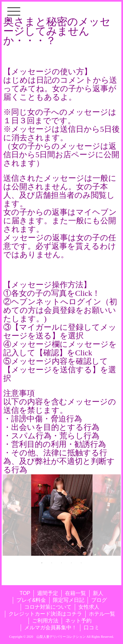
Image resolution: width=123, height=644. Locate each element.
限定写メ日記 (69, 600)
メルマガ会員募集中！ (51, 627)
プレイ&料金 (31, 600)
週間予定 (48, 593)
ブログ (99, 600)
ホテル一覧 (102, 614)
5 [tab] (81, 563)
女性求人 (89, 607)
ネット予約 (78, 621)
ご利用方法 (45, 621)
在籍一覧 (75, 593)
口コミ (92, 627)
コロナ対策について (48, 607)
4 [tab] (72, 563)
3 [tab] (62, 563)
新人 (98, 593)
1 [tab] (42, 563)
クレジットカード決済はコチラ (45, 614)
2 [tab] (52, 563)
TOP (25, 593)
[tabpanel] (62, 515)
